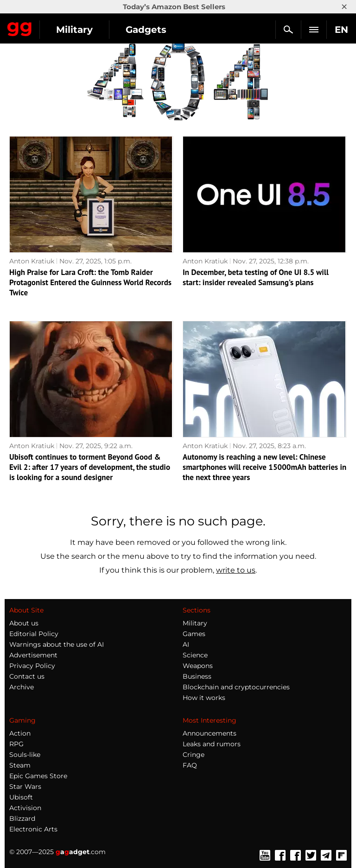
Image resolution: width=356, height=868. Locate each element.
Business (197, 676)
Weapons (198, 666)
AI (186, 644)
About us (24, 623)
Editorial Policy (34, 634)
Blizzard (22, 818)
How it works (204, 698)
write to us (236, 570)
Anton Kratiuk (32, 261)
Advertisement (33, 655)
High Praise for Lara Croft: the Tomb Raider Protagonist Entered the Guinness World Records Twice (90, 282)
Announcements (210, 733)
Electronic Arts (33, 829)
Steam (20, 765)
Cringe (194, 755)
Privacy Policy (32, 666)
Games (194, 634)
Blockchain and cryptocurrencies (236, 687)
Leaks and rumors (212, 744)
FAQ (190, 765)
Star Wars (25, 787)
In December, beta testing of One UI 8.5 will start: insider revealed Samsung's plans (256, 277)
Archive (22, 687)
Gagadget (20, 27)
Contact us (27, 676)
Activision (25, 808)
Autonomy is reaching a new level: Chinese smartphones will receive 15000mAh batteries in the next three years (264, 467)
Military (74, 30)
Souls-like (25, 755)
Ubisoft (21, 797)
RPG (16, 744)
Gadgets (146, 30)
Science (195, 655)
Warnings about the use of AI (57, 644)
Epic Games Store (38, 776)
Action (20, 733)
